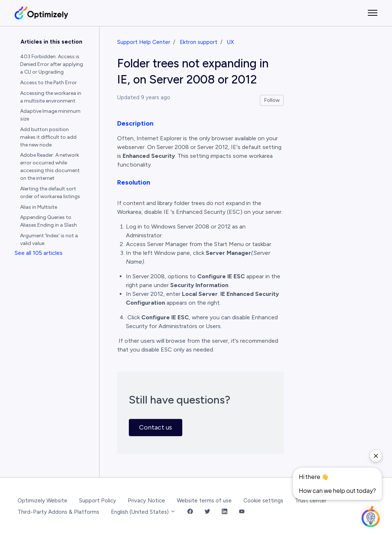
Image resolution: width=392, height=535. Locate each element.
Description (135, 123)
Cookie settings (263, 501)
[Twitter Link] (207, 512)
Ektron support (199, 42)
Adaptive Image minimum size (50, 115)
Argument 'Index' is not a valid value (49, 239)
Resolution (134, 182)
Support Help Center (144, 42)
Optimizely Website (42, 501)
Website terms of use (204, 501)
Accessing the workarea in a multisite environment (51, 97)
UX (230, 42)
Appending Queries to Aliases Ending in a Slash (48, 221)
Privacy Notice (146, 501)
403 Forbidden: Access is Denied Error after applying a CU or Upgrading (52, 64)
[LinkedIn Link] (225, 512)
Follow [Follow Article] (272, 100)
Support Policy (98, 501)
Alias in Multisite (39, 207)
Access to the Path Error (48, 83)
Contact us (156, 427)
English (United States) (143, 512)
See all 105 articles (39, 253)
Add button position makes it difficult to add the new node (48, 137)
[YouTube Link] (242, 512)
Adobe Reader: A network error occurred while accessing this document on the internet (50, 167)
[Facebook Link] (190, 512)
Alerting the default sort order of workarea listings (50, 193)
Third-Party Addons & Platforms (58, 512)
